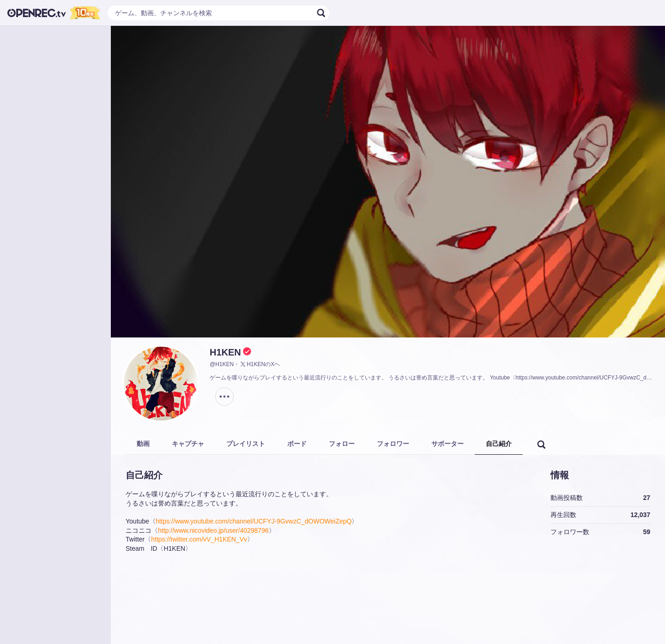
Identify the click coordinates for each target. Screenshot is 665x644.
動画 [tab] (143, 444)
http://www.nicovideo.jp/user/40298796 (213, 530)
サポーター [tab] (447, 444)
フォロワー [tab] (393, 444)
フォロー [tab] (342, 444)
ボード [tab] (297, 444)
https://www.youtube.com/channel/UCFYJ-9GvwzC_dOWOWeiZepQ (254, 521)
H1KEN (225, 352)
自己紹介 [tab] (499, 444)
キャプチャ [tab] (188, 444)
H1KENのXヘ (260, 364)
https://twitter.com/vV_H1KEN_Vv (199, 539)
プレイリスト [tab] (246, 444)
